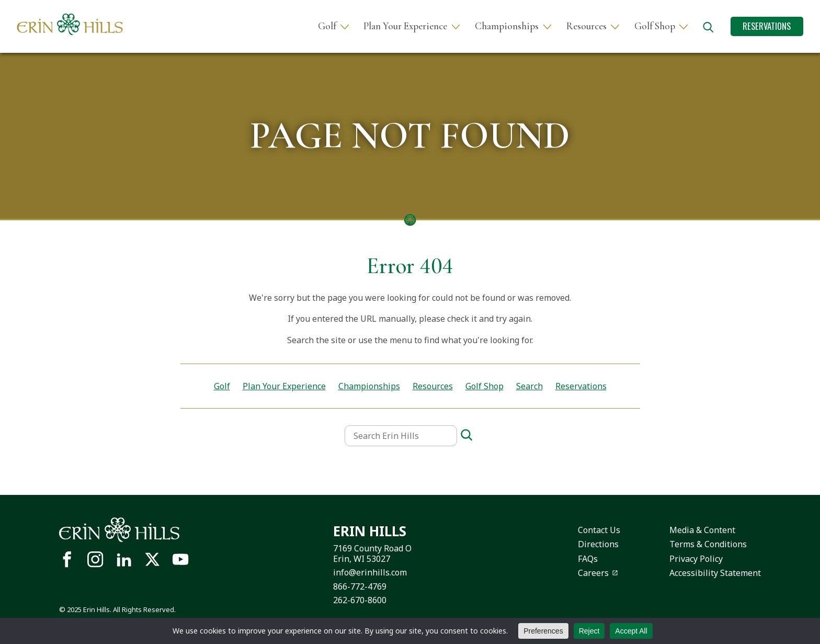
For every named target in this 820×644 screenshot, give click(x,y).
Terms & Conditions (708, 544)
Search (529, 386)
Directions (598, 544)
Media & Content (702, 530)
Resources (586, 26)
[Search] (466, 436)
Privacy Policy (696, 559)
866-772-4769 (360, 586)
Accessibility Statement (715, 573)
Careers (593, 573)
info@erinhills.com (370, 572)
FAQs (588, 559)
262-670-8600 (360, 600)
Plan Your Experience (405, 26)
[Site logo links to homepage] (70, 24)
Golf (327, 26)
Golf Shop (655, 26)
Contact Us (599, 530)
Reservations (767, 26)
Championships (507, 26)
